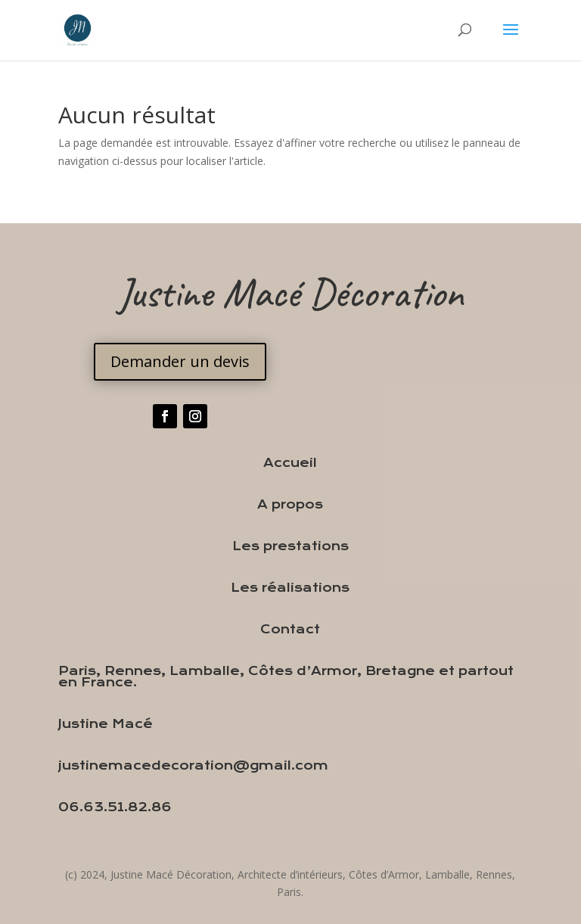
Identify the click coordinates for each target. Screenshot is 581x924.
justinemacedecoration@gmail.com (193, 765)
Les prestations (290, 546)
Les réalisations (290, 588)
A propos (290, 504)
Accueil (290, 463)
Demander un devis (180, 361)
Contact (290, 629)
